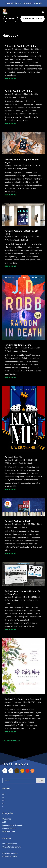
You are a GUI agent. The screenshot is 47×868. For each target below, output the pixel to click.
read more (10, 78)
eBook (26, 52)
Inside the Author (10, 844)
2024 (38, 165)
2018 (39, 702)
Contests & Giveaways (12, 847)
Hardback (34, 52)
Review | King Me (13, 457)
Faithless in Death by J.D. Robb (20, 46)
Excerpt (10, 600)
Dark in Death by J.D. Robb (18, 91)
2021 (39, 49)
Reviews (11, 19)
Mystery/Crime (9, 831)
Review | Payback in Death (18, 521)
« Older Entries (11, 741)
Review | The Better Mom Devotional (23, 699)
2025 (7, 52)
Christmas (7, 819)
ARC (21, 52)
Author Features (33, 19)
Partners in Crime (10, 856)
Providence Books (10, 853)
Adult (16, 52)
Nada (25, 169)
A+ (11, 52)
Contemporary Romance (12, 825)
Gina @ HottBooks (15, 49)
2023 (38, 348)
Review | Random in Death (18, 345)
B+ (4, 800)
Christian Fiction (9, 828)
